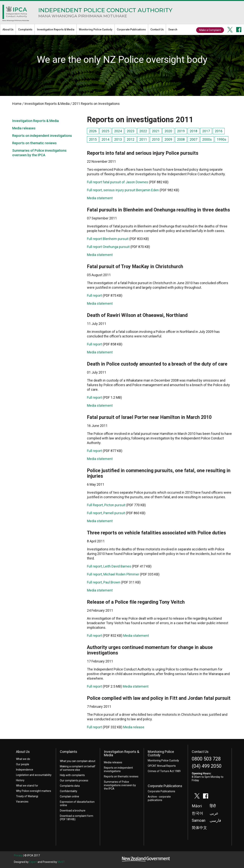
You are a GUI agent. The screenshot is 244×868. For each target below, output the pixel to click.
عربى (214, 813)
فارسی (215, 821)
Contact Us (157, 29)
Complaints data (70, 786)
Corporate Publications (131, 29)
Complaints (25, 29)
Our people (23, 764)
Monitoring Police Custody (96, 29)
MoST (61, 862)
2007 (193, 139)
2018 (193, 131)
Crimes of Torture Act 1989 (164, 771)
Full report (94, 295)
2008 (181, 139)
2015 (93, 139)
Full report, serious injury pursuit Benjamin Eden (123, 190)
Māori (197, 806)
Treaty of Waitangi (27, 796)
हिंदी (213, 806)
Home (16, 14)
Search (173, 29)
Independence (25, 770)
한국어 (197, 813)
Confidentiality (69, 791)
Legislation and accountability (34, 775)
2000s (207, 139)
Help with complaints (72, 775)
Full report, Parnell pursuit (106, 513)
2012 (131, 139)
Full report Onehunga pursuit (108, 247)
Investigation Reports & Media (56, 29)
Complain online (69, 796)
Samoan (199, 821)
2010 (156, 139)
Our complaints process (74, 780)
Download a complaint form (77, 816)
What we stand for (27, 786)
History (20, 780)
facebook (239, 30)
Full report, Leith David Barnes (109, 566)
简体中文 (199, 828)
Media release (134, 727)
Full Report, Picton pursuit (106, 505)
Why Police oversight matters (34, 791)
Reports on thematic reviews (34, 143)
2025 (105, 131)
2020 (168, 131)
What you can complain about (78, 761)
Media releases (24, 128)
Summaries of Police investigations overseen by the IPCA (120, 785)
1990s (222, 139)
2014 (105, 139)
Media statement (100, 198)
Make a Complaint (210, 30)
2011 (143, 139)
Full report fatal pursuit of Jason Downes (118, 182)
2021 (156, 131)
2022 (143, 131)
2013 (118, 139)
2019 (181, 131)
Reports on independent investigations (42, 136)
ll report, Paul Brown (105, 582)
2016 (219, 131)
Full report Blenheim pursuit (108, 239)
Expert (33, 862)
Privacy (18, 855)
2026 (93, 131)
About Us (8, 29)
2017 (206, 131)
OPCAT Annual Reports (162, 766)
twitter (230, 30)
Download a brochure (73, 811)
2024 (118, 131)
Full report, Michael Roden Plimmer (113, 574)
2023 (131, 131)
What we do (23, 759)
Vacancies (22, 802)
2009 (168, 139)
